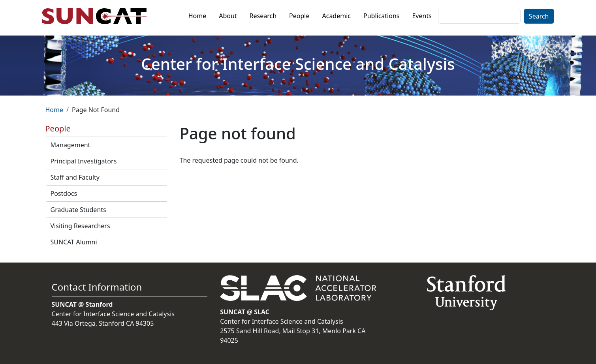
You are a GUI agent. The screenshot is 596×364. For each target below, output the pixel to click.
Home (197, 16)
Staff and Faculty (75, 177)
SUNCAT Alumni (74, 242)
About (228, 16)
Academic (336, 16)
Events (422, 16)
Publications (381, 16)
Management (71, 145)
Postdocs (64, 193)
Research (263, 16)
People (299, 16)
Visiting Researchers (80, 226)
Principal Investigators (84, 161)
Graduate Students (78, 210)
